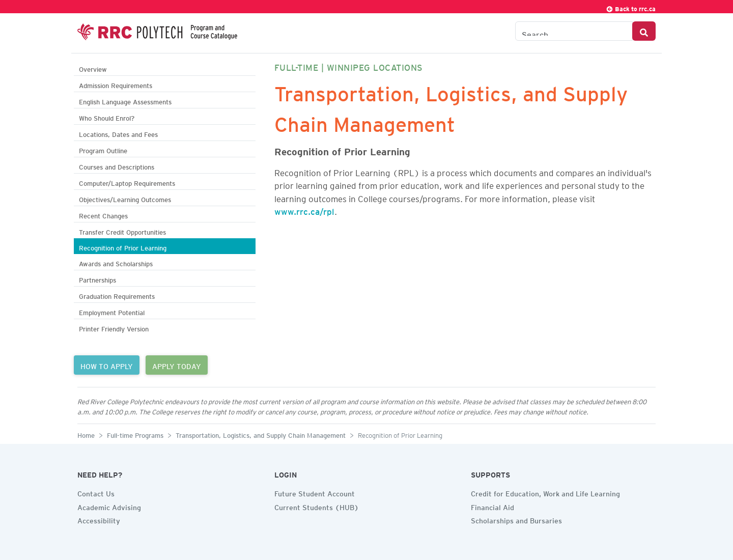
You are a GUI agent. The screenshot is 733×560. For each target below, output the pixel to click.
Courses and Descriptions (117, 166)
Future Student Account (315, 492)
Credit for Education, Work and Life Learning (545, 492)
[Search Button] (644, 31)
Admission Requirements (116, 84)
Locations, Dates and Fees (118, 133)
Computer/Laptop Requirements (127, 182)
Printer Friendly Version (114, 328)
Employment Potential (112, 311)
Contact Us (96, 492)
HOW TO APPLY (107, 365)
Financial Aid (492, 506)
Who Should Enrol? (107, 117)
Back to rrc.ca (631, 7)
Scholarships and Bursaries (516, 519)
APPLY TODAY (177, 365)
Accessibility (99, 519)
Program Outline (103, 149)
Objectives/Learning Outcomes (125, 198)
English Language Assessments (125, 101)
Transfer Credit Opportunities (122, 231)
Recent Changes (103, 215)
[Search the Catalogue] (574, 31)
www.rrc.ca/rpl (304, 210)
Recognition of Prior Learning (123, 247)
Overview (93, 68)
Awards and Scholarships (116, 262)
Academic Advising (109, 506)
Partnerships (97, 279)
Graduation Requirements (117, 295)
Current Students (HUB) (317, 506)
